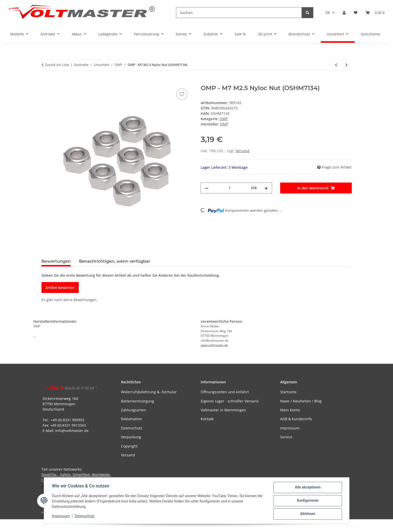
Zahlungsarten (133, 410)
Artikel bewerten (60, 288)
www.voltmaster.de (214, 345)
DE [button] (328, 13)
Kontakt (207, 419)
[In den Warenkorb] (46, 82)
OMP (224, 119)
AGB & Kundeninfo (296, 419)
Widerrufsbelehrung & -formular (149, 392)
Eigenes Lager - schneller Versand (230, 401)
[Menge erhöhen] (266, 188)
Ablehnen (308, 514)
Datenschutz (85, 516)
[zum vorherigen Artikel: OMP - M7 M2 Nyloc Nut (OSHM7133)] (336, 65)
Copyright (129, 446)
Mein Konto (290, 410)
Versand (243, 151)
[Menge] (230, 188)
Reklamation (132, 419)
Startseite (288, 392)
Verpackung (131, 437)
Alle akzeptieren (308, 487)
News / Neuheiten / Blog (301, 401)
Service (286, 437)
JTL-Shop (367, 526)
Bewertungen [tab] (56, 261)
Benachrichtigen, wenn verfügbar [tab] (115, 261)
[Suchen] (239, 13)
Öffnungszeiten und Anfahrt (225, 392)
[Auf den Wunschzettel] (182, 94)
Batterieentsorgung (138, 401)
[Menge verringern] (207, 188)
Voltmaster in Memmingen (223, 410)
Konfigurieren (308, 501)
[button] (344, 13)
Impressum (61, 516)
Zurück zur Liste (57, 65)
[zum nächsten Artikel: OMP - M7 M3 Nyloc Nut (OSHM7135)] (347, 65)
